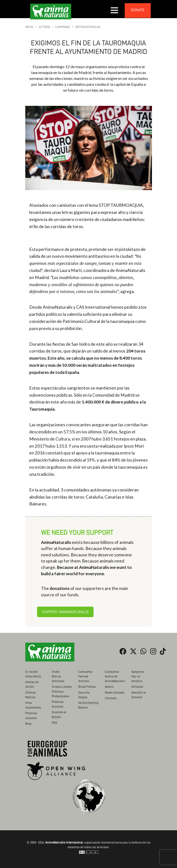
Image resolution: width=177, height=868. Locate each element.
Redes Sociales (115, 692)
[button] (115, 10)
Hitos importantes (33, 705)
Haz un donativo (137, 679)
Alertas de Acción (32, 684)
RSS (54, 723)
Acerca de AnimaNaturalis (115, 679)
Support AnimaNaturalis (65, 612)
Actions (44, 27)
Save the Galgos (84, 695)
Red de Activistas (58, 679)
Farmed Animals (84, 679)
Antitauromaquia (88, 27)
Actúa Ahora (33, 676)
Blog (28, 724)
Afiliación (137, 687)
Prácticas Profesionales (61, 694)
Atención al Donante (139, 695)
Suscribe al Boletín (59, 714)
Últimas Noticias (30, 695)
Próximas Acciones (31, 715)
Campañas (63, 27)
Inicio (29, 27)
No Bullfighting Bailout (88, 705)
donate (138, 10)
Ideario (109, 687)
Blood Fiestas (87, 687)
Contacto (111, 698)
